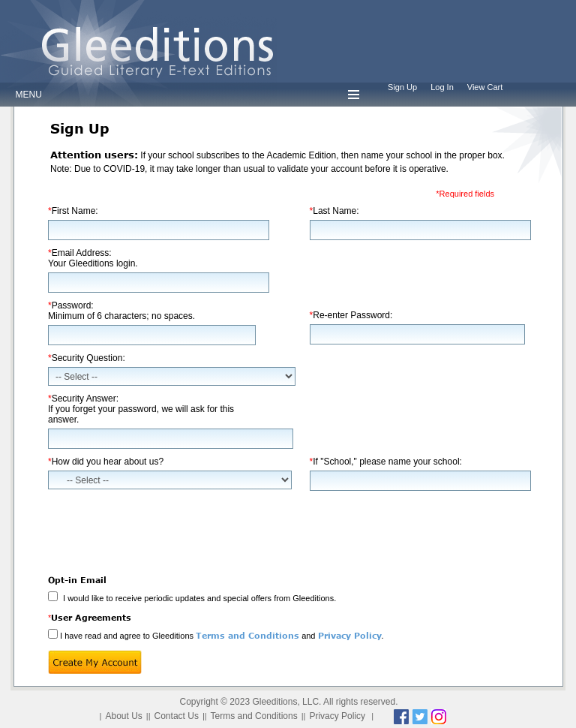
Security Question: (87, 358)
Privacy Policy (350, 635)
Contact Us (177, 716)
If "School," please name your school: (386, 462)
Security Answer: (141, 409)
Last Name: (334, 211)
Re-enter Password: (351, 315)
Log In (442, 87)
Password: (121, 311)
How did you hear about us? (106, 462)
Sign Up (402, 87)
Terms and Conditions (247, 635)
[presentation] (162, 528)
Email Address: (93, 258)
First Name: (73, 211)
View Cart (485, 87)
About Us (123, 716)
